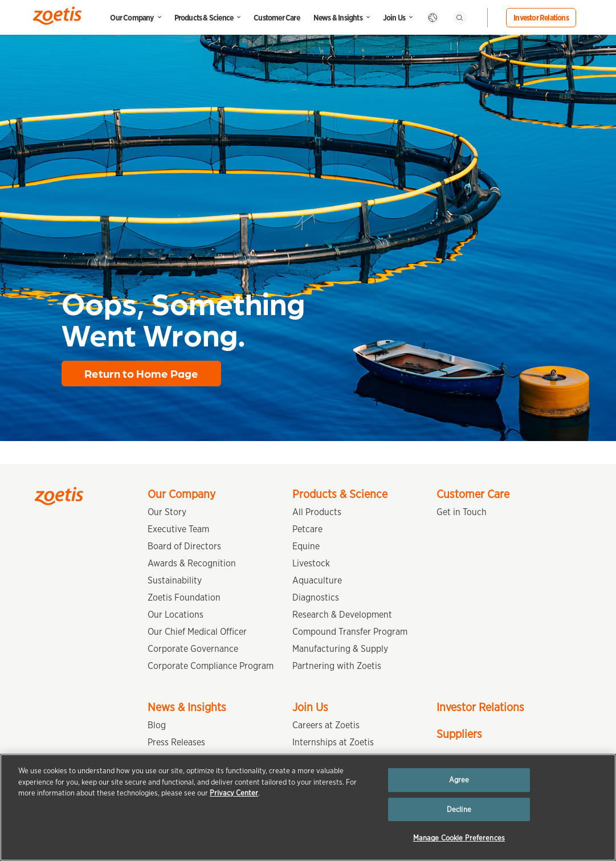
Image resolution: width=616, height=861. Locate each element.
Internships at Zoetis (333, 742)
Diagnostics (316, 597)
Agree (459, 780)
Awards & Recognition (192, 563)
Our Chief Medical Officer (197, 632)
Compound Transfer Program (350, 632)
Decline (459, 809)
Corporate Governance (193, 649)
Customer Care (277, 18)
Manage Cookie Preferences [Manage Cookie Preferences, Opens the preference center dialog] (459, 838)
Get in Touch (462, 512)
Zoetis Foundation (184, 597)
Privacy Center (234, 793)
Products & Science (204, 18)
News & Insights (338, 18)
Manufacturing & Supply (340, 649)
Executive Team (178, 529)
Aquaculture (317, 580)
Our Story (167, 512)
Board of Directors (184, 546)
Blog (157, 725)
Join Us (394, 18)
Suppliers (459, 734)
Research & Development (342, 615)
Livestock (311, 563)
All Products (317, 512)
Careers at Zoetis (326, 725)
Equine (306, 546)
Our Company (132, 18)
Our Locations (176, 615)
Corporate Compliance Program (211, 666)
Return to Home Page (141, 373)
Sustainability (175, 580)
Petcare (307, 529)
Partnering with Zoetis (337, 666)
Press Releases (176, 742)
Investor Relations (541, 18)
